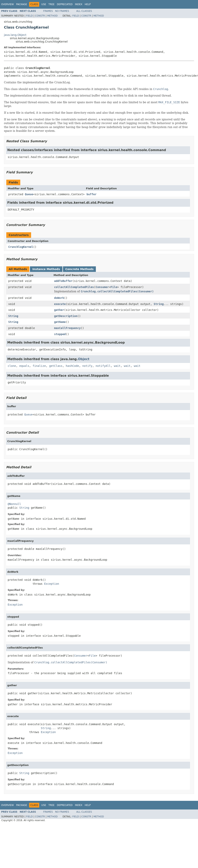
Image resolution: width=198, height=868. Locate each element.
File (114, 287)
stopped (60, 334)
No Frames (62, 11)
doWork (59, 298)
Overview (7, 4)
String (159, 304)
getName (60, 322)
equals (24, 366)
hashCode (72, 366)
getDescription (66, 316)
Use (44, 4)
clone (12, 366)
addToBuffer (63, 281)
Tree (51, 4)
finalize (39, 366)
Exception (52, 584)
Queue (29, 194)
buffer (92, 194)
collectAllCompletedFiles (74, 287)
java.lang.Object (15, 35)
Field (29, 16)
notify (87, 366)
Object (84, 359)
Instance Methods (46, 269)
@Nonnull (14, 504)
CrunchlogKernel (21, 247)
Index (79, 4)
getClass (56, 366)
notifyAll (103, 366)
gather (59, 310)
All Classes (84, 11)
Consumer (102, 287)
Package (22, 4)
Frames (48, 11)
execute (60, 304)
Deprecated (65, 4)
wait (117, 366)
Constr (40, 16)
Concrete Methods (80, 269)
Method (52, 16)
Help (88, 4)
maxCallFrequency (67, 328)
